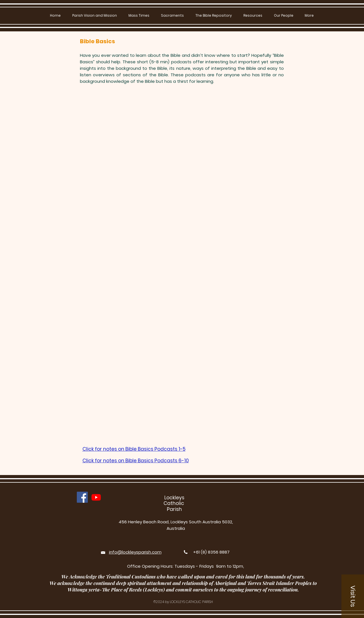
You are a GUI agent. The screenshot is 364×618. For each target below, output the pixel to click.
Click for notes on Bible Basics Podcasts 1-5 (134, 449)
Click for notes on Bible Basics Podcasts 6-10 (136, 461)
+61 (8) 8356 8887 (211, 552)
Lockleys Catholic (174, 500)
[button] (173, 16)
